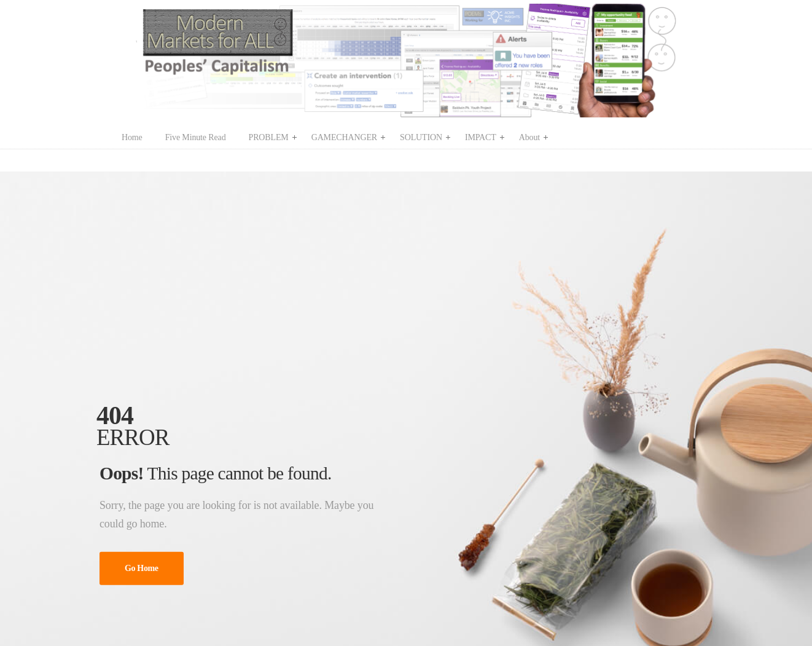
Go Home (142, 568)
